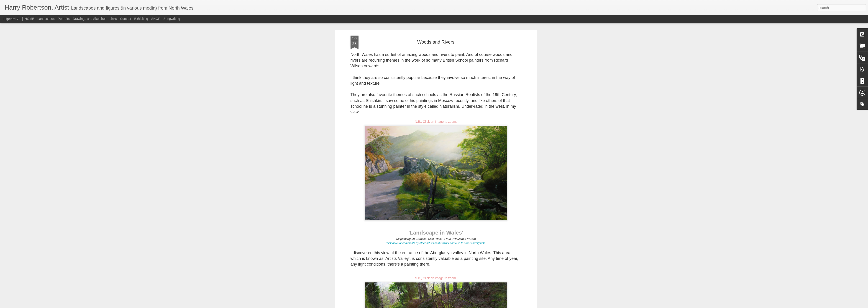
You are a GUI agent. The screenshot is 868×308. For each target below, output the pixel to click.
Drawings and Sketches (90, 19)
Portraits (64, 19)
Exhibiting (141, 19)
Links (113, 19)
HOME (29, 19)
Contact (125, 19)
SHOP (156, 19)
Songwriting (172, 19)
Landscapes (46, 19)
